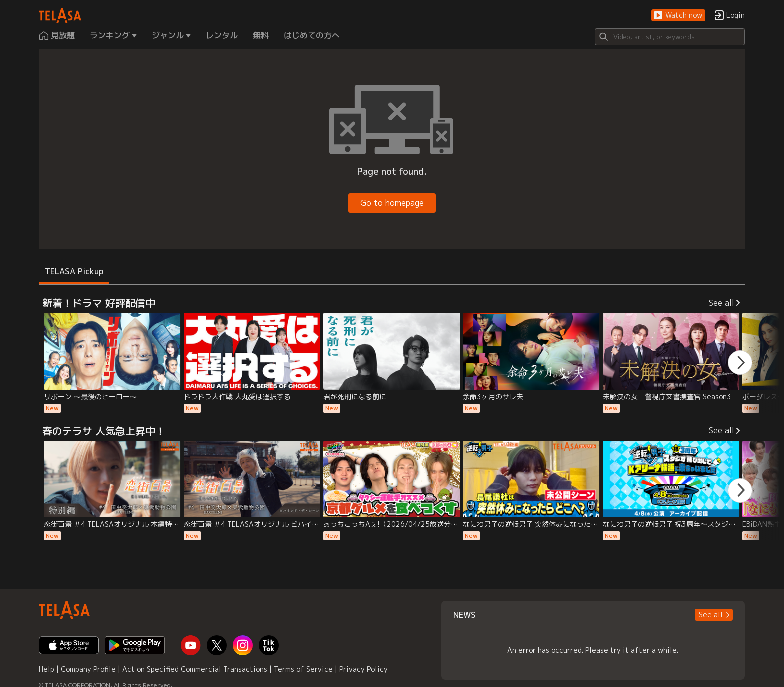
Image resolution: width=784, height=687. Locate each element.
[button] (678, 16)
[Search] (670, 37)
